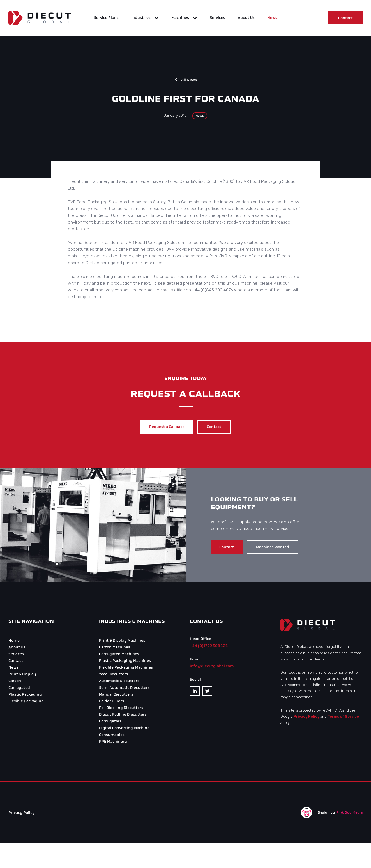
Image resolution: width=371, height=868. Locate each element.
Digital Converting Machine (124, 729)
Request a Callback (165, 429)
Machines (181, 18)
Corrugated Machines (119, 655)
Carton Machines (115, 649)
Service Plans (106, 18)
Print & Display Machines (122, 642)
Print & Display (22, 675)
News (272, 18)
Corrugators (110, 723)
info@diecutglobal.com (212, 667)
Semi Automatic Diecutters (124, 689)
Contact (345, 19)
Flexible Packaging (26, 702)
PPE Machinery (113, 743)
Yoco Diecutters (113, 675)
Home (14, 642)
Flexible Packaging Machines (126, 669)
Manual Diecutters (116, 696)
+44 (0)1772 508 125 (209, 647)
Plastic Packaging (25, 696)
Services (217, 18)
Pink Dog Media (349, 814)
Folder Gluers (111, 702)
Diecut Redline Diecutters (123, 716)
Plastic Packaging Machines (125, 662)
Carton (15, 682)
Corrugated (19, 689)
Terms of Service (343, 718)
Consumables (112, 736)
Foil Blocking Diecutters (121, 709)
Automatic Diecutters (119, 682)
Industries (141, 18)
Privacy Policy (307, 718)
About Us (246, 18)
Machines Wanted (277, 549)
